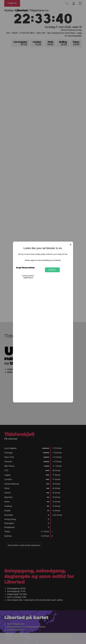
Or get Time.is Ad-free (25, 268)
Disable (52, 270)
